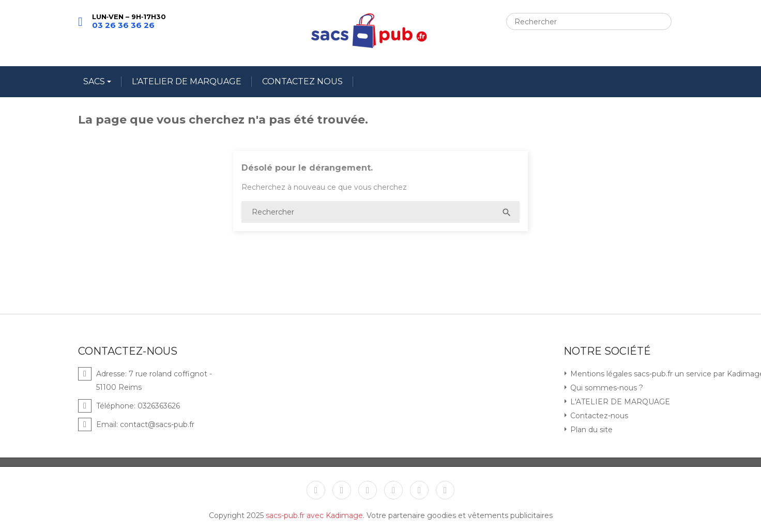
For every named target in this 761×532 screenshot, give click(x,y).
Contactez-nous (598, 416)
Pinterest (393, 490)
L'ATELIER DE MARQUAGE (187, 81)
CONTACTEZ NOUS (302, 81)
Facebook (316, 490)
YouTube (368, 490)
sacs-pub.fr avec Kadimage (314, 515)
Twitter (342, 490)
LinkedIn (445, 490)
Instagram (419, 490)
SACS (95, 81)
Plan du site (590, 430)
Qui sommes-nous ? (606, 388)
